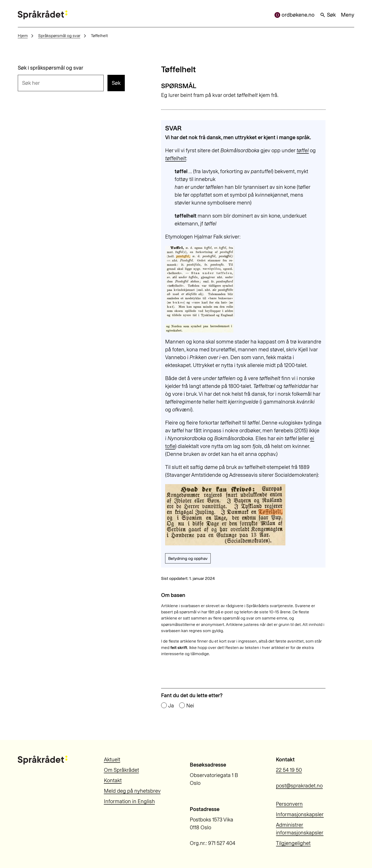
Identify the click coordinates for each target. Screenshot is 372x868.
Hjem (23, 36)
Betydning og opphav (188, 558)
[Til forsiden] (43, 15)
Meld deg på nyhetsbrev (132, 791)
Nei (190, 706)
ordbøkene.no (295, 15)
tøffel (303, 150)
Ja (171, 706)
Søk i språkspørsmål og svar (51, 68)
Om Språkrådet (121, 770)
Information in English (129, 801)
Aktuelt (112, 760)
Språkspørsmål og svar (59, 36)
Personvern (289, 804)
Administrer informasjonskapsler (300, 829)
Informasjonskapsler (300, 814)
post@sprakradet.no (299, 786)
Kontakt (113, 780)
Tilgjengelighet (293, 843)
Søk (328, 15)
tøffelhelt (176, 158)
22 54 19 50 (289, 770)
